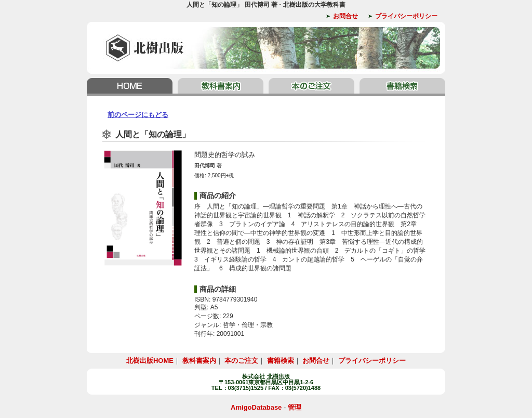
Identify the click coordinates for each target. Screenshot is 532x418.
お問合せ (345, 16)
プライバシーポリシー (406, 16)
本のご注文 (311, 87)
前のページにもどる (138, 115)
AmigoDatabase (256, 407)
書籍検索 (401, 87)
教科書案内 (221, 87)
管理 (295, 407)
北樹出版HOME (131, 87)
